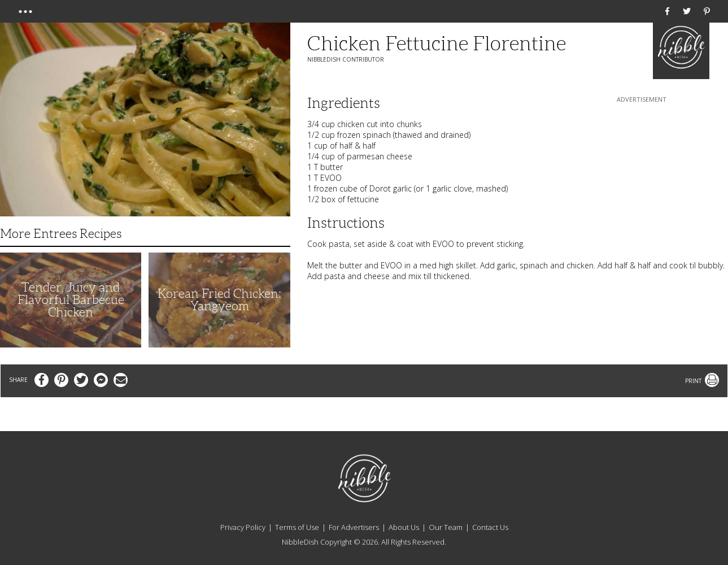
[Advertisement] (642, 176)
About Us (404, 527)
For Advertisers (354, 527)
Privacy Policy (243, 527)
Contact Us (490, 527)
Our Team (446, 527)
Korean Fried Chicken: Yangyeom (219, 300)
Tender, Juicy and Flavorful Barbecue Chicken (71, 300)
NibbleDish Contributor (346, 59)
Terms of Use (297, 527)
